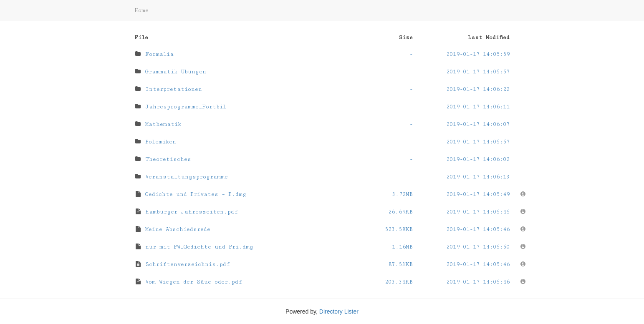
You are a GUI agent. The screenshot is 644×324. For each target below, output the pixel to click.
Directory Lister (339, 311)
